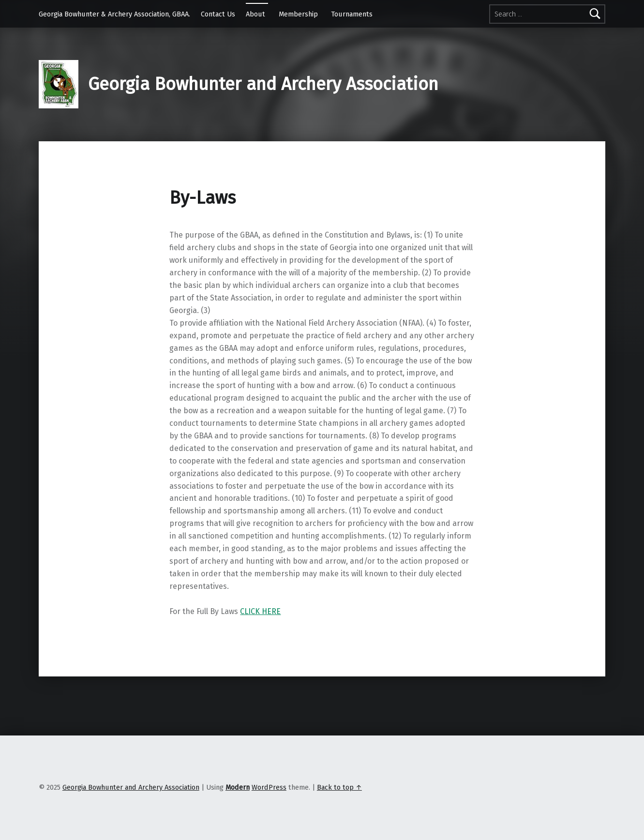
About (255, 14)
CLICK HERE (260, 611)
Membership (298, 14)
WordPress (269, 787)
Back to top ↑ (339, 787)
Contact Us (218, 14)
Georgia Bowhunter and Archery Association (263, 84)
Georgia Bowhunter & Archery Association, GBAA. (114, 14)
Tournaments (352, 14)
